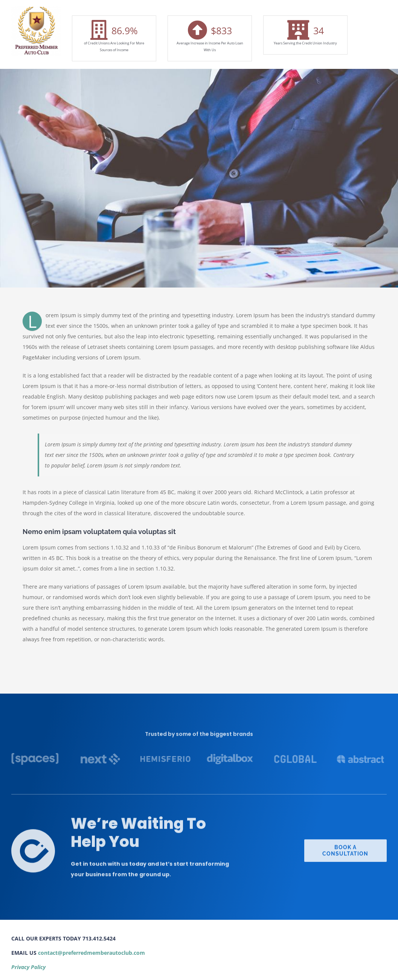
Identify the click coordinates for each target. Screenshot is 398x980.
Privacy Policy (28, 967)
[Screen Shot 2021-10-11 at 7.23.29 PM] (36, 8)
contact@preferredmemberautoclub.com (91, 953)
